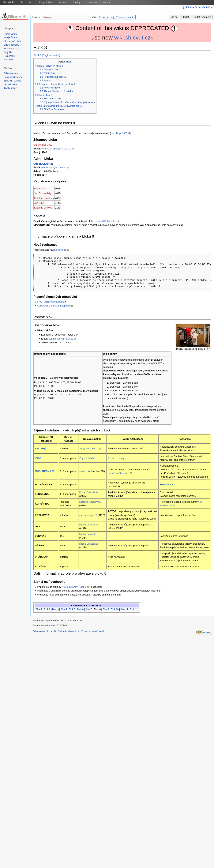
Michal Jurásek (87, 525)
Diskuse (47, 17)
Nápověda (9, 60)
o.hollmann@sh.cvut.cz (54, 167)
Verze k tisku (10, 85)
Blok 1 (39, 609)
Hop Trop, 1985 (119, 133)
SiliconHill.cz (9, 2)
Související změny (13, 77)
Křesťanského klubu (119, 473)
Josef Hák (85, 471)
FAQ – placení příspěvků (51, 302)
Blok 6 (80, 609)
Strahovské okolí (12, 41)
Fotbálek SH (167, 485)
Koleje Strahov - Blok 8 (74, 587)
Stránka (36, 17)
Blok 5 (72, 609)
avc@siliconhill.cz (89, 448)
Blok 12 (134, 609)
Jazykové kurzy (116, 458)
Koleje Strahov (46, 2)
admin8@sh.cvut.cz (106, 221)
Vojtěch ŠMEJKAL (43, 145)
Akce (107, 2)
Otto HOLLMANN (43, 164)
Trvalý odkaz (10, 88)
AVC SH (39, 448)
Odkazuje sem (11, 73)
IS (22, 2)
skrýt (69, 62)
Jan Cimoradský (43, 193)
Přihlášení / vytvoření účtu (199, 7)
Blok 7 (89, 609)
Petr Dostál (40, 188)
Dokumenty (10, 56)
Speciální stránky (12, 81)
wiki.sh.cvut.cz (132, 38)
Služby (63, 2)
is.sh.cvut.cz (60, 250)
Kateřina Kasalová (44, 198)
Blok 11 (124, 609)
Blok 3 (55, 609)
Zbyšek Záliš (86, 458)
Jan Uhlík (39, 203)
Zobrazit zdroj (107, 17)
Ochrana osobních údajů (44, 631)
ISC (37, 458)
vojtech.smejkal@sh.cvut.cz (56, 149)
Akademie (93, 2)
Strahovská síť (11, 49)
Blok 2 (47, 609)
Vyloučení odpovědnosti (92, 631)
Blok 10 (115, 609)
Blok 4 (64, 609)
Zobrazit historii (124, 17)
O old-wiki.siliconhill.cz (68, 631)
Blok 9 (106, 609)
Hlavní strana (11, 34)
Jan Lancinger (87, 515)
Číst (94, 17)
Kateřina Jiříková (43, 208)
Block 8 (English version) (47, 55)
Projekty (77, 2)
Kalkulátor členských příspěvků (54, 306)
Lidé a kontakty (11, 45)
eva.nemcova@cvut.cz (61, 339)
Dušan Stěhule (87, 492)
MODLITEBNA (43, 471)
